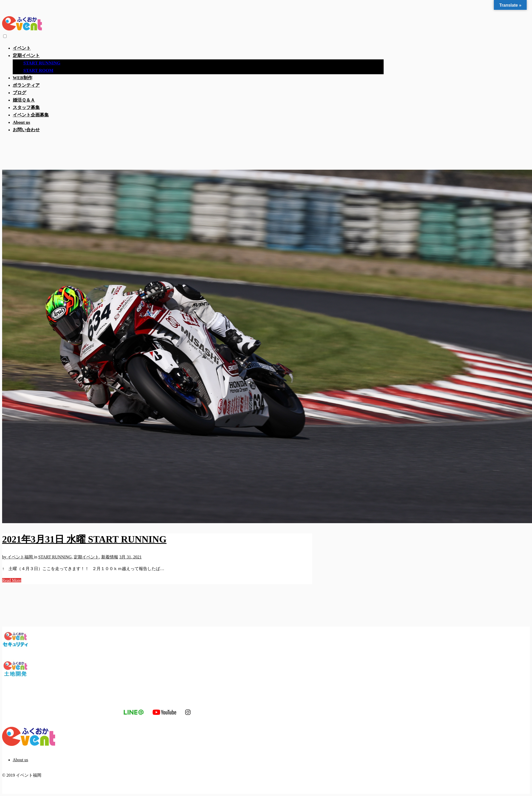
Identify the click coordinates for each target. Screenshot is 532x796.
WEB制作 (23, 78)
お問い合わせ (26, 130)
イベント (22, 48)
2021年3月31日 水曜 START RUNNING (84, 539)
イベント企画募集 (31, 115)
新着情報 (110, 557)
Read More (12, 580)
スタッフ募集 (26, 108)
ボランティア (26, 85)
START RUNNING (42, 63)
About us (21, 122)
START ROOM (38, 70)
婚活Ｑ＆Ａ (24, 100)
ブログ (19, 93)
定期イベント (26, 56)
